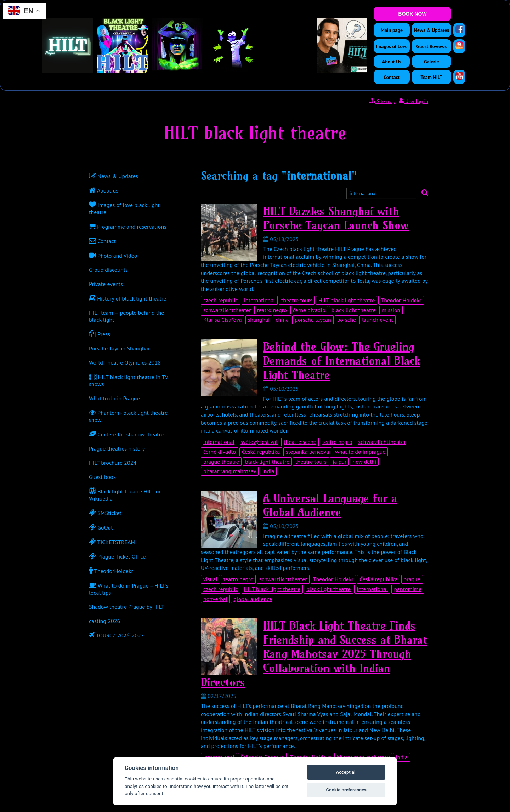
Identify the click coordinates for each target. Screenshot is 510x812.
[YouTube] (459, 76)
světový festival (259, 442)
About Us (392, 62)
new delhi (364, 462)
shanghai (259, 320)
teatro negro (272, 310)
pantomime (408, 589)
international (260, 300)
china (282, 320)
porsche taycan (313, 320)
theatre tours (297, 300)
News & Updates (432, 30)
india (268, 471)
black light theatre (354, 310)
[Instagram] (459, 45)
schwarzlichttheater (227, 310)
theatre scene (300, 442)
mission (391, 310)
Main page (392, 30)
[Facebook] (459, 29)
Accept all (346, 772)
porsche (347, 320)
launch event (378, 320)
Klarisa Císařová (223, 320)
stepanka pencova (307, 452)
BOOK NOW (413, 14)
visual (210, 579)
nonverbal (215, 599)
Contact (392, 77)
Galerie (432, 62)
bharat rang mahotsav (230, 471)
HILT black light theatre (347, 300)
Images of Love (392, 46)
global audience (253, 599)
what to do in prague (360, 452)
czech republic (221, 300)
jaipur (339, 462)
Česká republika (261, 452)
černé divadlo (309, 310)
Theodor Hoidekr (401, 300)
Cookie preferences (346, 790)
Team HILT (432, 77)
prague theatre (221, 462)
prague (412, 579)
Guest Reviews (431, 46)
